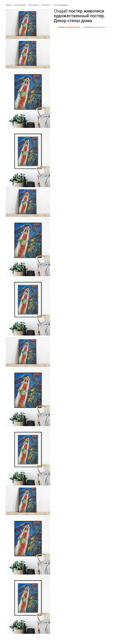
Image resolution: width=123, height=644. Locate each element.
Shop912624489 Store (73, 27)
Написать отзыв (99, 27)
